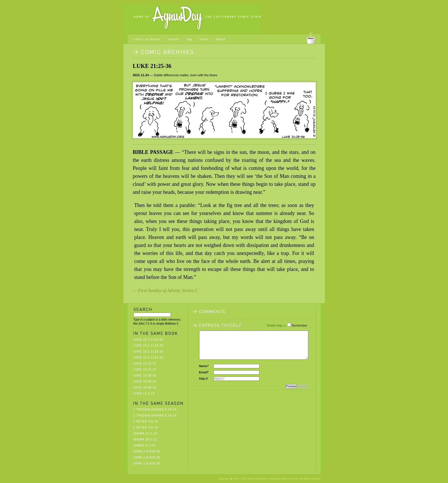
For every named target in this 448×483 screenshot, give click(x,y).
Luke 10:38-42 (145, 376)
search (173, 39)
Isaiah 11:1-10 (145, 433)
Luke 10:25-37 (145, 364)
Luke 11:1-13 (144, 394)
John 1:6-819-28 (147, 451)
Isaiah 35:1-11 (145, 439)
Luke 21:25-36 (152, 66)
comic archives (147, 39)
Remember (299, 325)
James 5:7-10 (144, 445)
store (204, 39)
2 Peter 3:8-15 (146, 421)
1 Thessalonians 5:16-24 (155, 409)
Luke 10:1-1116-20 (148, 340)
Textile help (274, 325)
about (221, 39)
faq (189, 39)
